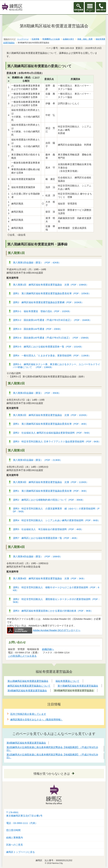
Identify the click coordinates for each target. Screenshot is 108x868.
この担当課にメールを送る (22, 656)
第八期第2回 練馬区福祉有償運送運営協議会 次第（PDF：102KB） (51, 415)
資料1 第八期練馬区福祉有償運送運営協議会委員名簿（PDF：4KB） (51, 424)
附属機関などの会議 (51, 39)
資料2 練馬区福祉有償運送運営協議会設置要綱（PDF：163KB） (48, 302)
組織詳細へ (48, 649)
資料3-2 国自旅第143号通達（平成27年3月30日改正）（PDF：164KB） (52, 320)
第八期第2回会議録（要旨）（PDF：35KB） (37, 393)
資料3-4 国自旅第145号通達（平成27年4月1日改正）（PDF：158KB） (52, 338)
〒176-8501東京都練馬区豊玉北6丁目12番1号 (24, 814)
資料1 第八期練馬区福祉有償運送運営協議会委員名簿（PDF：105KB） (52, 293)
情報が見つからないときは (52, 774)
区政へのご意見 (15, 845)
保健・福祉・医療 (85, 39)
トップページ (23, 39)
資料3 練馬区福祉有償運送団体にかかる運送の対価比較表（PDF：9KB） (53, 611)
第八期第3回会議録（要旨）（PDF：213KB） (38, 460)
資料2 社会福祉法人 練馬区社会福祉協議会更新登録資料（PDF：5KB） (52, 433)
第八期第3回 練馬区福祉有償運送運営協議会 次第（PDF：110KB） (51, 482)
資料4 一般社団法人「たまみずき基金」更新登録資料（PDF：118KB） (52, 355)
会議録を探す (68, 39)
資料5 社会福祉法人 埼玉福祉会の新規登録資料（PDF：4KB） (48, 529)
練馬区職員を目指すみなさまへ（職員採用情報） (37, 720)
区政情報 (35, 39)
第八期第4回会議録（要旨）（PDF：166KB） (38, 556)
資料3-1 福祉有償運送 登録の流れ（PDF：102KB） (42, 311)
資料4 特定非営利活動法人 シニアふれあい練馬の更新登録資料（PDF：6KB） (57, 520)
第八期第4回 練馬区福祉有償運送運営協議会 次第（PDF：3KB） (49, 578)
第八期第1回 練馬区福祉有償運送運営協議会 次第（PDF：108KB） (51, 285)
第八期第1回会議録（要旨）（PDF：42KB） (37, 263)
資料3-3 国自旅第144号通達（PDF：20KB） (38, 329)
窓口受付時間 (13, 830)
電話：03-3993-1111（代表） (22, 823)
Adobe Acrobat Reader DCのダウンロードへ (44, 630)
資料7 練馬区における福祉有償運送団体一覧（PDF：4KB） (46, 538)
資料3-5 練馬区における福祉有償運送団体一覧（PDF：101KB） (48, 347)
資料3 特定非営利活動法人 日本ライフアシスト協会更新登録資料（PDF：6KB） (57, 441)
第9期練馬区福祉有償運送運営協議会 (26, 743)
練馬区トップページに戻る (21, 852)
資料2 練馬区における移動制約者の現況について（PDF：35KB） (49, 500)
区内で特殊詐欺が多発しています (28, 714)
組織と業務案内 (15, 838)
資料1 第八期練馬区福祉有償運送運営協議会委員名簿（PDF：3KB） (51, 491)
